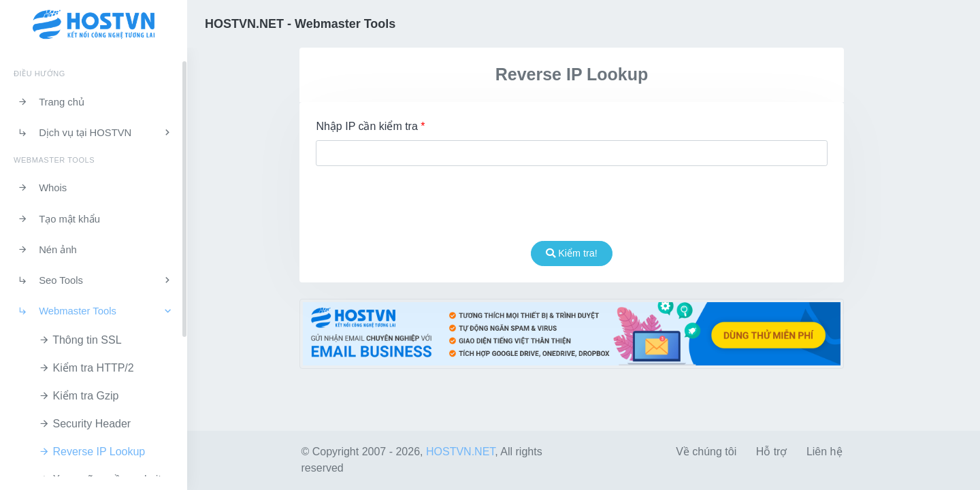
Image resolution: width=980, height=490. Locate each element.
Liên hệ (824, 452)
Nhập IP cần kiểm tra (370, 126)
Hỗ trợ (772, 452)
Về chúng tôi (706, 452)
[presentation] (572, 203)
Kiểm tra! (572, 253)
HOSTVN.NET (460, 452)
